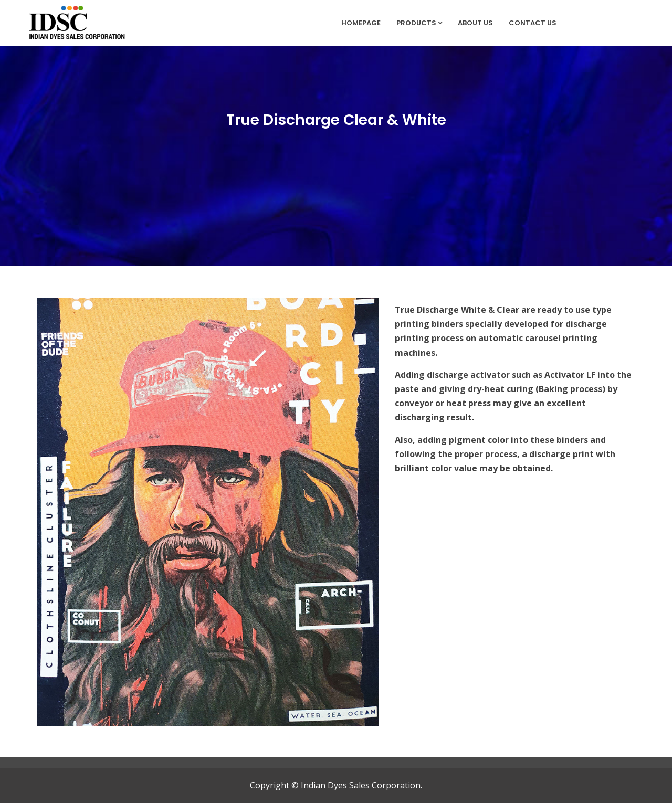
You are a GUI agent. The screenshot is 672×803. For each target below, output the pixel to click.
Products (419, 23)
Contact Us (533, 23)
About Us (475, 23)
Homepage (361, 23)
